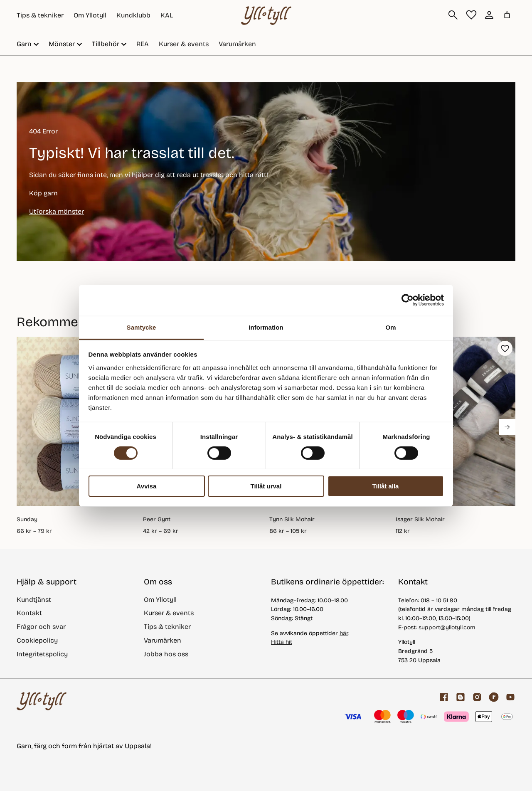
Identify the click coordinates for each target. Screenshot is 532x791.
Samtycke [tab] (142, 327)
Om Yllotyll (90, 15)
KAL (167, 15)
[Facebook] (444, 697)
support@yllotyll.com (447, 627)
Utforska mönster (57, 211)
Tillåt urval (266, 486)
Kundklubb (133, 15)
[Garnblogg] (461, 697)
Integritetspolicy (42, 654)
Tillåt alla (386, 486)
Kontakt (29, 613)
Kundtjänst (34, 600)
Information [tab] (266, 327)
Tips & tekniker (40, 15)
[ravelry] (494, 697)
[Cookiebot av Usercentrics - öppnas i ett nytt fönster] (408, 300)
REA (143, 44)
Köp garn (43, 193)
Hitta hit (282, 642)
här (344, 633)
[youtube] (510, 697)
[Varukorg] (507, 15)
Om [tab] (390, 327)
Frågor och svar (41, 627)
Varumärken (237, 44)
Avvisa (147, 486)
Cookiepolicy (37, 640)
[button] (505, 348)
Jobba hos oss (166, 654)
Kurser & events (184, 44)
